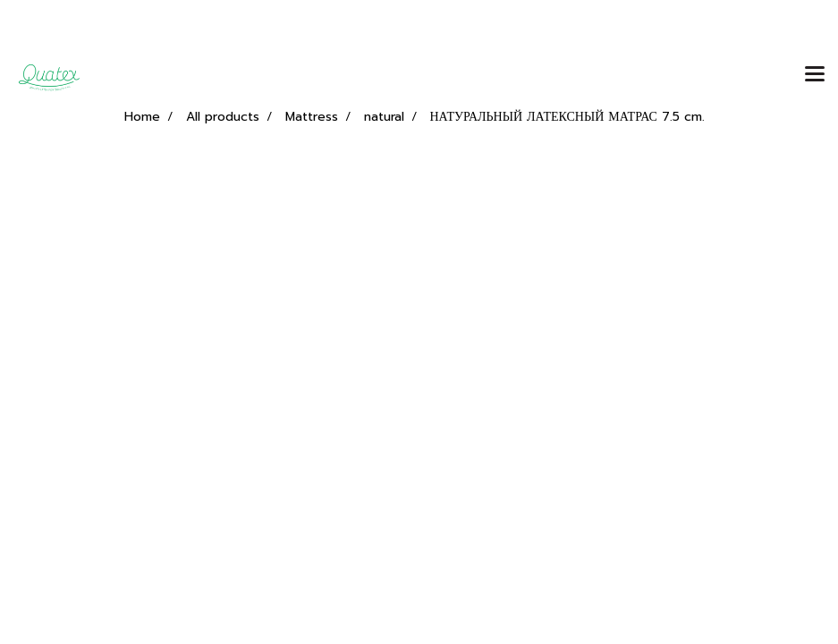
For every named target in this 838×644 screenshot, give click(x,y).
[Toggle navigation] (815, 75)
